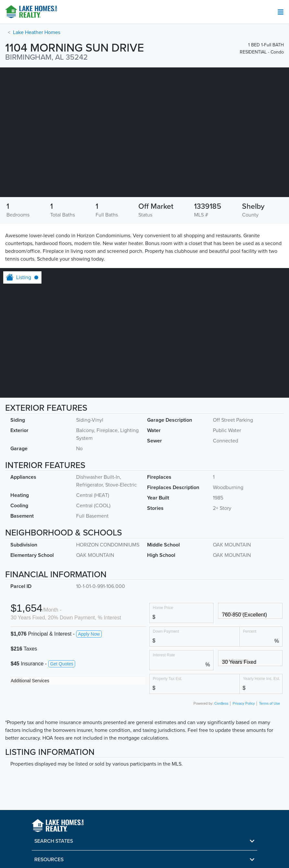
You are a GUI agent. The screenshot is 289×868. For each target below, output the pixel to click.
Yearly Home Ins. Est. (262, 679)
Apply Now (89, 634)
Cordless (221, 703)
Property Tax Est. (168, 679)
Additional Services (30, 681)
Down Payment (166, 631)
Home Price (163, 608)
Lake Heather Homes (37, 32)
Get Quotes (62, 664)
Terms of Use (269, 703)
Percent (250, 631)
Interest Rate (164, 655)
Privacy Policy (244, 703)
